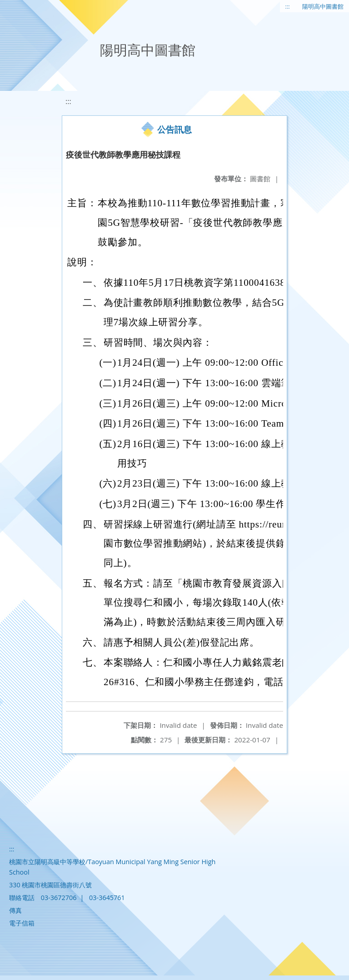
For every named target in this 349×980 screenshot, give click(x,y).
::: (288, 6)
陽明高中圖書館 (323, 6)
